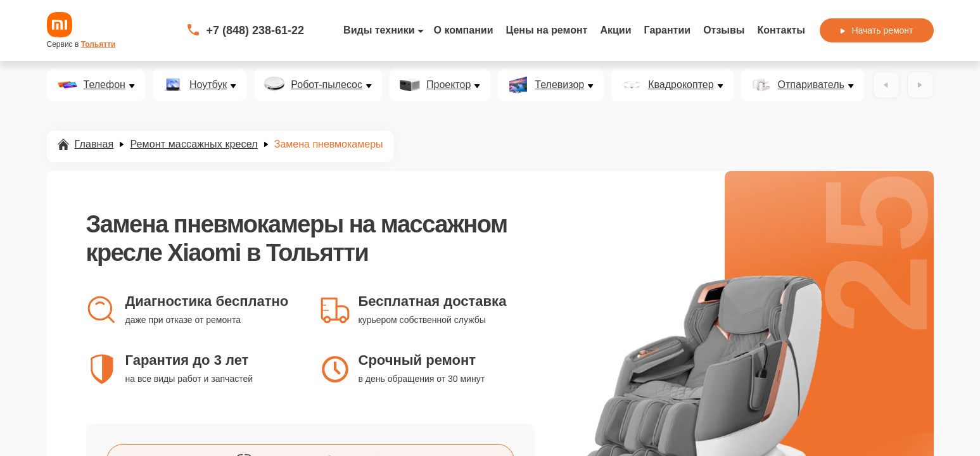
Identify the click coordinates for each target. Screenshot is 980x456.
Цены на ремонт (547, 30)
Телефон (105, 85)
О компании (464, 30)
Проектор (449, 85)
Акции (615, 30)
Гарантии (668, 30)
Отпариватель (811, 85)
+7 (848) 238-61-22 (256, 30)
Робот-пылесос (327, 85)
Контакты (781, 30)
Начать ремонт (876, 30)
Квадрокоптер (681, 85)
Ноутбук (208, 85)
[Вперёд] (920, 85)
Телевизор (559, 85)
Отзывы (724, 30)
